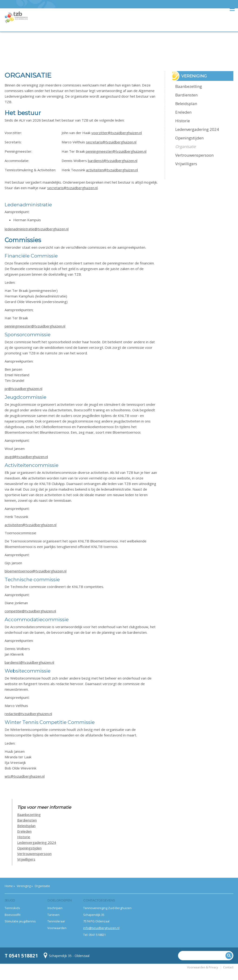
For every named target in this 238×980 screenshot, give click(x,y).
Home (9, 886)
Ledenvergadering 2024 (37, 842)
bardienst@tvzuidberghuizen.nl (113, 161)
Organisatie (186, 147)
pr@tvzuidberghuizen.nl (23, 389)
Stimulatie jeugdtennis (20, 921)
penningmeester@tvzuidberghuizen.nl (116, 151)
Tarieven (53, 915)
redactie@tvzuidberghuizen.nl (28, 714)
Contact (228, 967)
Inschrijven (55, 908)
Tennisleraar (56, 921)
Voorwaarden (57, 928)
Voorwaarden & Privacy (203, 967)
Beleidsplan (26, 826)
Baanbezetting (29, 815)
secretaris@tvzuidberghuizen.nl (111, 142)
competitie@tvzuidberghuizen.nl (30, 611)
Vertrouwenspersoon (34, 854)
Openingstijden (29, 848)
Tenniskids (12, 908)
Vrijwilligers (26, 859)
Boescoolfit (13, 915)
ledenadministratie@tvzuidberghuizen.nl (37, 229)
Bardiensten (27, 820)
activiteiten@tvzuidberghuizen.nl (112, 170)
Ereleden (24, 831)
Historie (24, 837)
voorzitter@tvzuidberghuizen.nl (117, 133)
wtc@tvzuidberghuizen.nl (25, 776)
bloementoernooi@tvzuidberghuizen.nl (36, 571)
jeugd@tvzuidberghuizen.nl (26, 457)
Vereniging (24, 886)
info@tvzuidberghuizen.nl (101, 928)
